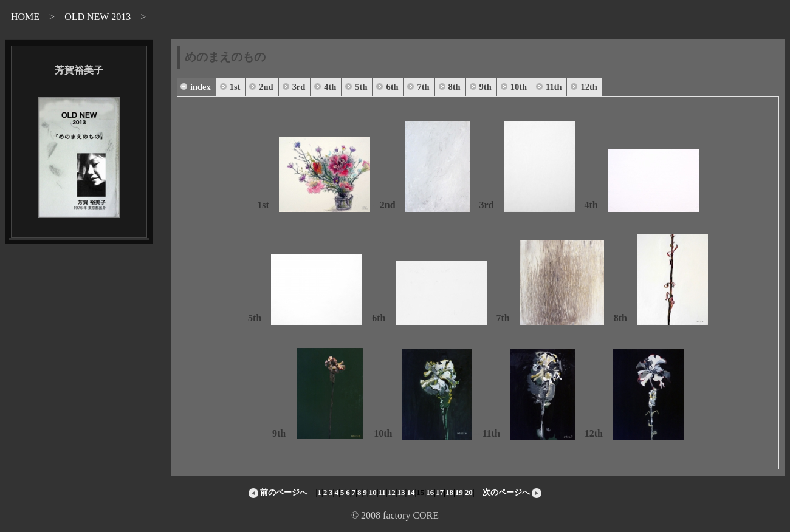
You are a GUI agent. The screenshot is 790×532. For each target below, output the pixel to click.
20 (469, 492)
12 (392, 492)
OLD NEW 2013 (98, 17)
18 (449, 492)
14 (410, 492)
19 (459, 492)
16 (430, 492)
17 (440, 492)
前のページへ (277, 493)
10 (373, 492)
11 (382, 492)
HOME (25, 17)
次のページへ (513, 493)
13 (401, 492)
